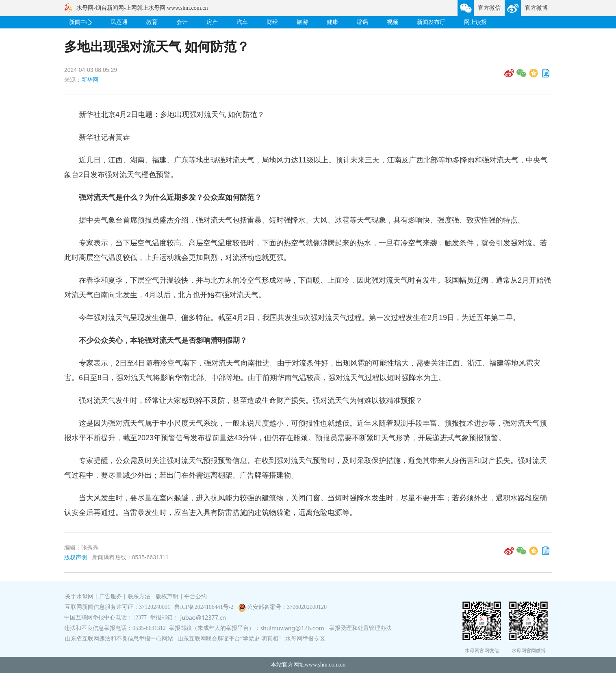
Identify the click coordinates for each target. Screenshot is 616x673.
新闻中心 (80, 22)
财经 (272, 22)
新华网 (90, 80)
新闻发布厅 (431, 22)
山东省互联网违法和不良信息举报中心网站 (119, 639)
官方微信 (489, 8)
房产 (212, 22)
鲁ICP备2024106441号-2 (205, 607)
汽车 (242, 22)
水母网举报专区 (305, 639)
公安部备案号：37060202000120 (287, 607)
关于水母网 (80, 596)
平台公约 (195, 596)
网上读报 (475, 22)
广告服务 (111, 596)
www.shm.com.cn (325, 665)
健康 (332, 22)
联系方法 (139, 596)
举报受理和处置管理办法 (360, 628)
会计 (182, 22)
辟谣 (362, 22)
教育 (152, 22)
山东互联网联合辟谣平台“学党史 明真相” (229, 639)
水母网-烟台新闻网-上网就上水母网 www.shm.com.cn (142, 8)
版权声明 (76, 557)
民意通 (119, 22)
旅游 (302, 22)
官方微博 (536, 8)
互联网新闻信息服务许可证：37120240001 (118, 607)
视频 (393, 22)
